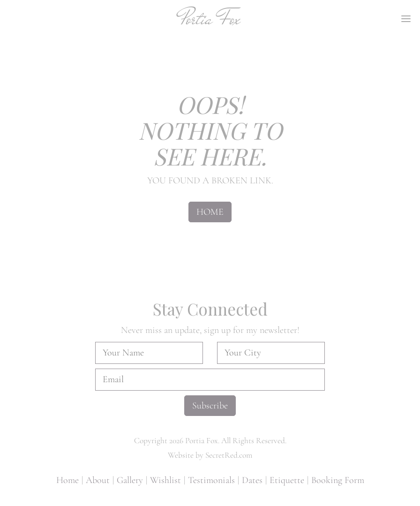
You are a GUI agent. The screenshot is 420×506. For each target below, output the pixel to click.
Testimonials (211, 480)
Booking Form (338, 480)
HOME (210, 212)
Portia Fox (210, 19)
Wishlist (165, 480)
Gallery (130, 480)
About (98, 480)
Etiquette (287, 480)
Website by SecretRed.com (210, 455)
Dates (252, 480)
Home (67, 480)
